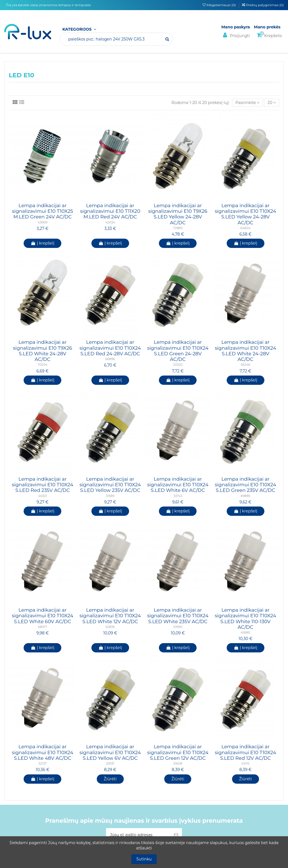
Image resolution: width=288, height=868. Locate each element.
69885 (246, 496)
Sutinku (144, 859)
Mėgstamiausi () (220, 5)
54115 (246, 763)
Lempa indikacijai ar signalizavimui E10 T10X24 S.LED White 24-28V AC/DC (246, 351)
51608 (178, 763)
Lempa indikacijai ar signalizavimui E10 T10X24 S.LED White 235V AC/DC (178, 616)
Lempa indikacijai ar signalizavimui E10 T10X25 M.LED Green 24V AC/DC (43, 211)
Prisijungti (236, 35)
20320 (178, 365)
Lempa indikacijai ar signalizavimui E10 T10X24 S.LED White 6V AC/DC (178, 485)
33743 (178, 496)
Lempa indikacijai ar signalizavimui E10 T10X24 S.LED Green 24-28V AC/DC (178, 351)
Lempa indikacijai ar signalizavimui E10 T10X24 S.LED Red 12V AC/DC (246, 752)
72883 (178, 228)
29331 (110, 763)
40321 (43, 496)
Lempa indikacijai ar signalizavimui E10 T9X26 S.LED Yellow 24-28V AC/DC (178, 214)
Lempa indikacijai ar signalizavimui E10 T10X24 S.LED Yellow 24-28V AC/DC (246, 214)
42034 (110, 222)
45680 (245, 632)
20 (272, 103)
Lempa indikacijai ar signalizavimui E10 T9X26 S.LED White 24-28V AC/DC (42, 351)
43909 (43, 222)
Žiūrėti (110, 779)
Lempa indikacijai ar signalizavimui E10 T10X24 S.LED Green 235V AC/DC (246, 485)
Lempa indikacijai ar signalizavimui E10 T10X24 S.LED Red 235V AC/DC (42, 485)
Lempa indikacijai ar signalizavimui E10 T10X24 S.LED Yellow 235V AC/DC (110, 485)
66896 (110, 359)
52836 (110, 627)
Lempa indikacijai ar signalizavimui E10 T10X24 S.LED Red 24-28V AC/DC (110, 348)
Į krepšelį (42, 243)
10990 (178, 627)
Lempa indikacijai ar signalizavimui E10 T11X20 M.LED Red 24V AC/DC (110, 211)
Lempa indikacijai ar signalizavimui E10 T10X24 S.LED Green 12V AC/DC (178, 752)
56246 (245, 365)
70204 (43, 365)
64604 (246, 228)
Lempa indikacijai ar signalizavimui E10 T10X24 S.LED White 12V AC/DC (110, 616)
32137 (43, 763)
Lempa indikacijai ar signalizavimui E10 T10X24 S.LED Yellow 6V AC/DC (110, 752)
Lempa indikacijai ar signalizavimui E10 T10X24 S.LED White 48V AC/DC (42, 752)
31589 (110, 496)
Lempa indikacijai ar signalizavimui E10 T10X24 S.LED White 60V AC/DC (42, 616)
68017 (42, 627)
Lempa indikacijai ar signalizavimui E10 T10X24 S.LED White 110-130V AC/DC (246, 619)
